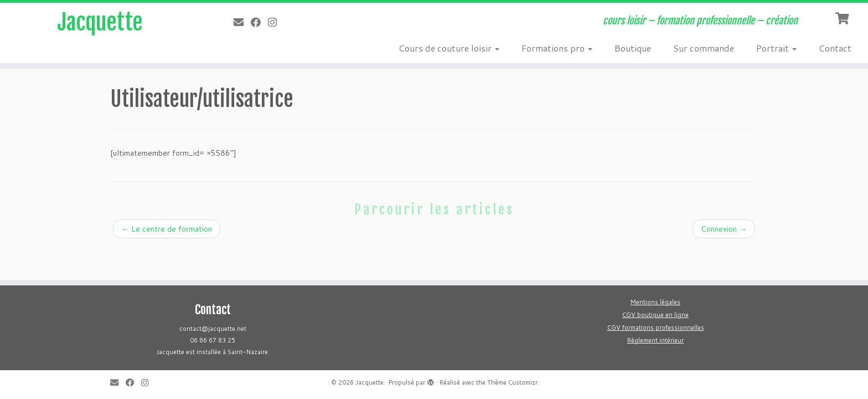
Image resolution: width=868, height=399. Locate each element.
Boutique (633, 48)
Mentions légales (655, 302)
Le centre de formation (167, 229)
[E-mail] (242, 22)
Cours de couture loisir (449, 48)
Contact (835, 48)
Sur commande (704, 48)
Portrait (776, 48)
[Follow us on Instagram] (276, 22)
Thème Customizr (512, 382)
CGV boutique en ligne (655, 315)
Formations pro (557, 48)
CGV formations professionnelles (656, 328)
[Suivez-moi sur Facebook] (259, 22)
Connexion (724, 229)
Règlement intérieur (655, 340)
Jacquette (100, 22)
